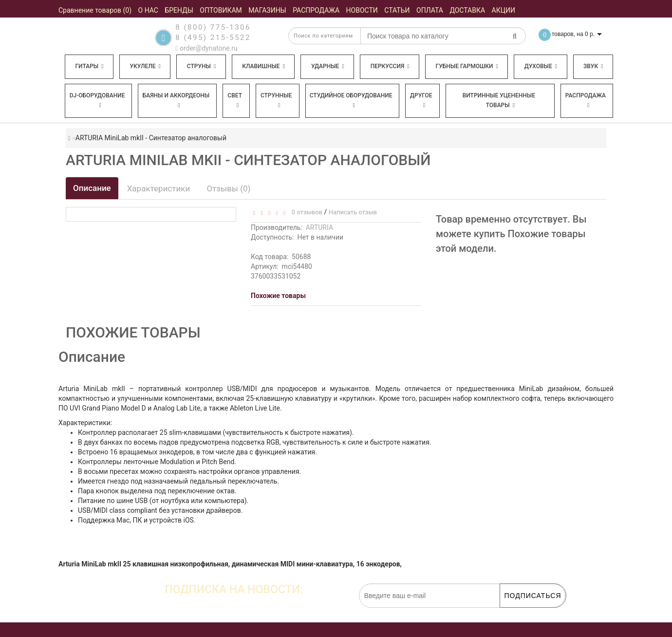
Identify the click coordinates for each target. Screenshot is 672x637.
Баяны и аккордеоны (176, 100)
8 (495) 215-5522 (213, 37)
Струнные (276, 100)
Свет (235, 100)
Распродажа (586, 100)
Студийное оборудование (351, 100)
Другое (421, 100)
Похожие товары (278, 296)
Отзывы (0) (228, 188)
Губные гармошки (467, 66)
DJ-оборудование (97, 100)
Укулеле (145, 66)
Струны (202, 66)
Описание (92, 188)
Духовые (541, 66)
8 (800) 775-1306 (213, 27)
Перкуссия (390, 66)
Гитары (89, 66)
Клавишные (263, 66)
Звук (593, 66)
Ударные (328, 66)
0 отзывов (305, 212)
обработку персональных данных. (519, 613)
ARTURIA (319, 227)
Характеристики (159, 188)
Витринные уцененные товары (499, 100)
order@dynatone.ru (206, 48)
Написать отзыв (353, 212)
